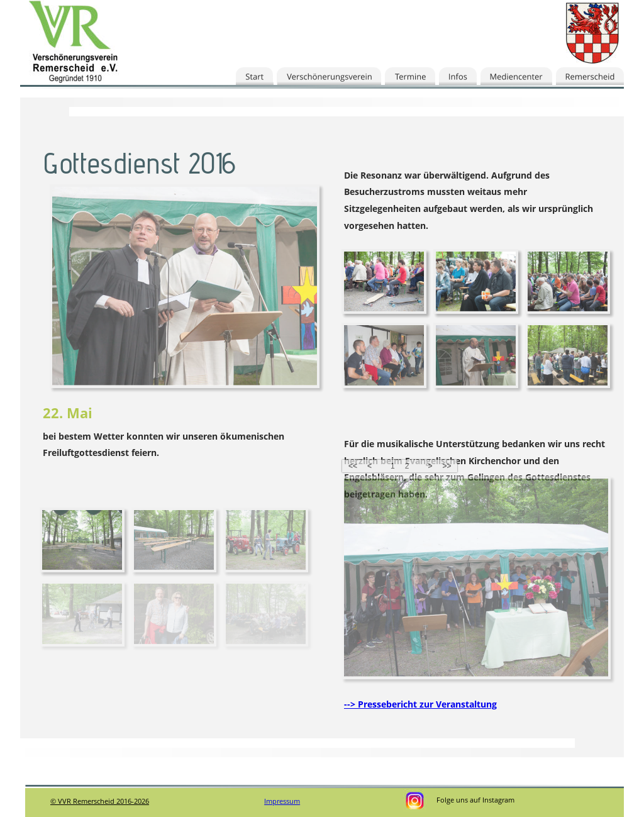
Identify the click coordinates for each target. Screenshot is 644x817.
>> (447, 466)
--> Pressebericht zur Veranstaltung (420, 704)
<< (353, 466)
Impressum (282, 801)
